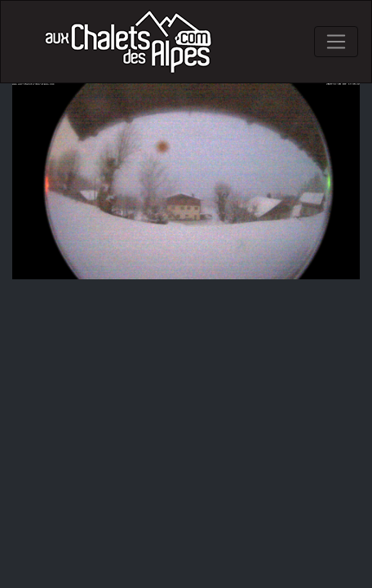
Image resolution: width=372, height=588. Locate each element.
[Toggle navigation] (336, 42)
